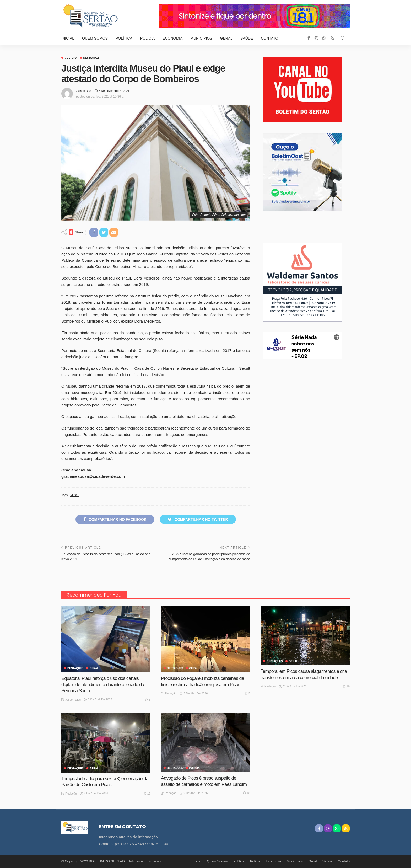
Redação (171, 693)
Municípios (201, 38)
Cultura (71, 58)
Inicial (68, 38)
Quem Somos (95, 38)
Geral (226, 38)
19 (346, 686)
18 (247, 793)
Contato (269, 38)
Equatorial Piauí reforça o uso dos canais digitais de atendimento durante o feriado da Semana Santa (103, 685)
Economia (172, 38)
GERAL (94, 668)
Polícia (147, 38)
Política (124, 38)
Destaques (91, 58)
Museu (75, 495)
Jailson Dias (84, 91)
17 (147, 793)
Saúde (247, 38)
